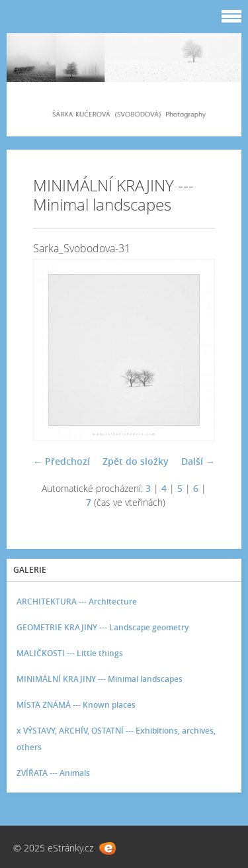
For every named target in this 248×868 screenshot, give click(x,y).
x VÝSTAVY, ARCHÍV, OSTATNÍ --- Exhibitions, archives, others (116, 739)
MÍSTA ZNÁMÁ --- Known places (76, 705)
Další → (198, 461)
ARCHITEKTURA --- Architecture (77, 602)
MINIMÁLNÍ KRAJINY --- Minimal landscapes (100, 679)
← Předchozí (62, 461)
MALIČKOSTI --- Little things (70, 653)
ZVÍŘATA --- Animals (53, 773)
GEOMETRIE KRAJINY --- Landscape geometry (103, 627)
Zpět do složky (136, 461)
